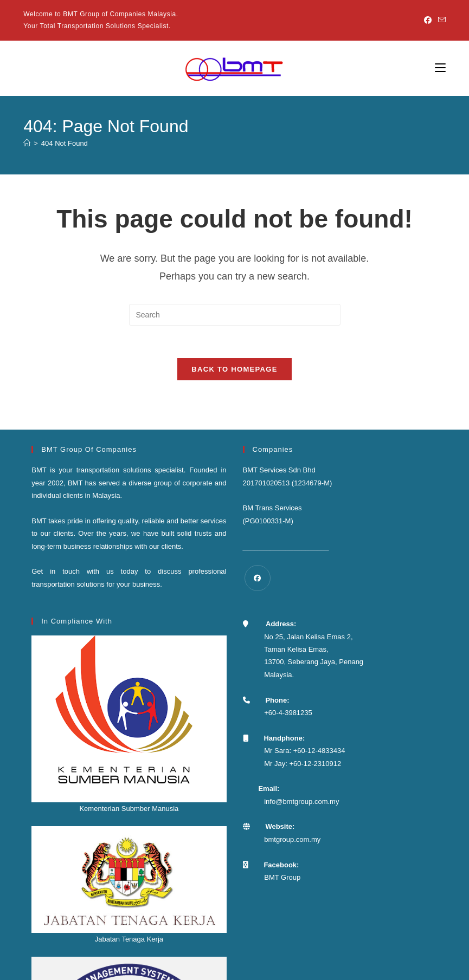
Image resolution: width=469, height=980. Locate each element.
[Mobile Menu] (440, 68)
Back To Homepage (234, 370)
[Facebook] (428, 21)
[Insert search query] (235, 315)
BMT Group (282, 878)
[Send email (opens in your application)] (440, 21)
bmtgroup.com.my (292, 840)
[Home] (27, 143)
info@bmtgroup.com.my (301, 802)
